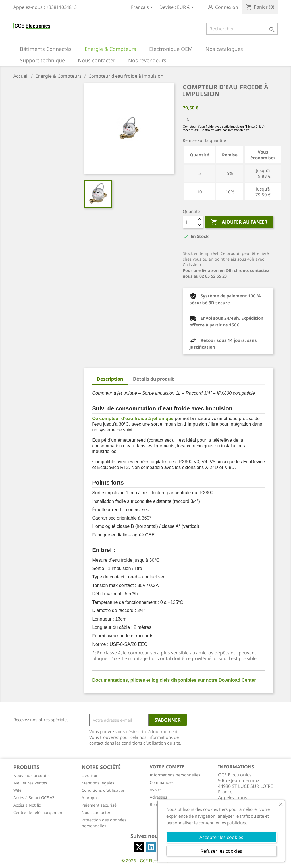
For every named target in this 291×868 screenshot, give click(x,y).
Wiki (17, 790)
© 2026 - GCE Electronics (146, 861)
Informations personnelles (175, 775)
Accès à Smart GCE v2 (34, 798)
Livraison (90, 775)
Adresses (158, 797)
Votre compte (167, 767)
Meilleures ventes (30, 783)
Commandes (162, 782)
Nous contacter (96, 812)
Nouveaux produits (32, 775)
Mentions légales (98, 783)
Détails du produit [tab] (153, 379)
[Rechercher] (242, 29)
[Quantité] (190, 222)
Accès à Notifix (27, 805)
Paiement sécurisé (99, 805)
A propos (90, 798)
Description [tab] (110, 379)
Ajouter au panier (239, 222)
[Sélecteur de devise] (186, 8)
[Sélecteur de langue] (143, 8)
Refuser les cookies (221, 851)
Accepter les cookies (221, 837)
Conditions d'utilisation (104, 790)
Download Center (237, 680)
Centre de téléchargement (39, 812)
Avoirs (156, 790)
